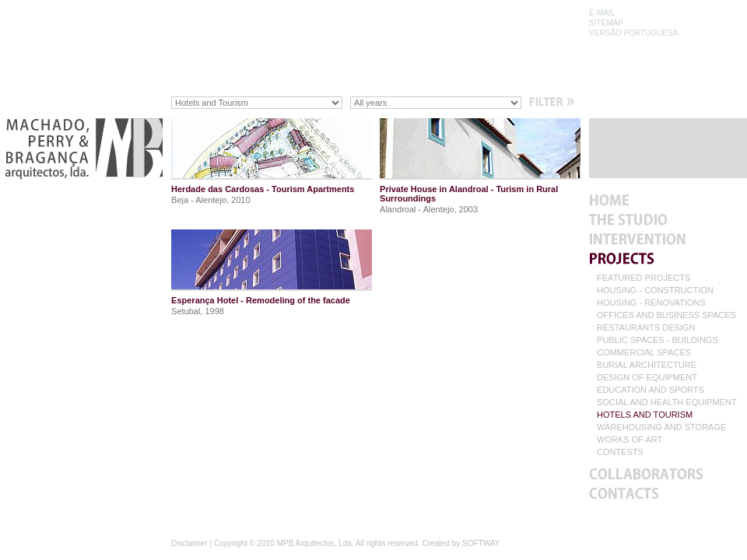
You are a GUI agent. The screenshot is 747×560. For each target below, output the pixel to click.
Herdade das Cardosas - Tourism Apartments (263, 189)
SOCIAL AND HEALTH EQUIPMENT (667, 402)
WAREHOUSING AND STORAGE (661, 427)
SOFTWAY (481, 543)
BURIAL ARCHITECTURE (647, 365)
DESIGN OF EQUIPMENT (647, 378)
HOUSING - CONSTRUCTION (655, 290)
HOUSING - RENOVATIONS (651, 303)
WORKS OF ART (630, 440)
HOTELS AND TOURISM (645, 415)
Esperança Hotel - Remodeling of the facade (261, 300)
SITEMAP (606, 23)
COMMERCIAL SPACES (644, 353)
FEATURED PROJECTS (644, 278)
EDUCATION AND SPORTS (651, 390)
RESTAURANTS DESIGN (646, 328)
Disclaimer (189, 543)
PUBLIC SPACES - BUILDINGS (658, 340)
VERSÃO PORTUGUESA (633, 33)
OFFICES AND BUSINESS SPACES (666, 315)
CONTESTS (620, 452)
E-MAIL (602, 13)
